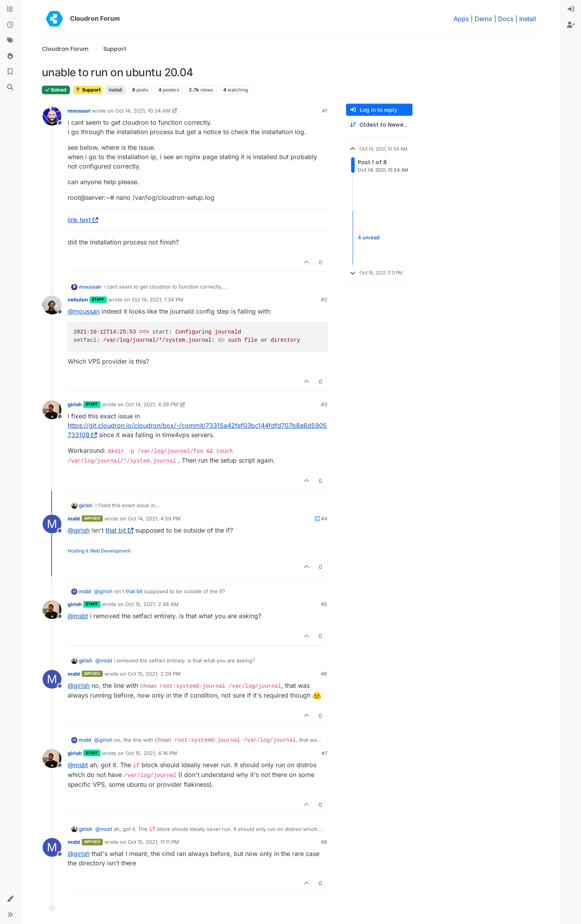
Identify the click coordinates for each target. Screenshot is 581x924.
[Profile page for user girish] (52, 410)
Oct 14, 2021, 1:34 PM (158, 300)
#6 (324, 674)
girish (75, 404)
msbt (74, 519)
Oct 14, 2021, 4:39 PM (152, 404)
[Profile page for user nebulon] (52, 305)
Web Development (110, 551)
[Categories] (10, 9)
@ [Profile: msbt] (78, 616)
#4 (324, 519)
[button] (10, 899)
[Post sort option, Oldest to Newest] (379, 125)
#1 (325, 111)
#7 (324, 753)
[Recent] (10, 25)
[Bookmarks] (10, 72)
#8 (324, 842)
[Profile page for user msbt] (52, 524)
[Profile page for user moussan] (52, 116)
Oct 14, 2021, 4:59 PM (154, 519)
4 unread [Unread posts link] (369, 237)
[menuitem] (571, 9)
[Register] (571, 25)
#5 (324, 604)
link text (83, 220)
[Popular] (10, 56)
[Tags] (10, 41)
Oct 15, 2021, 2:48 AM (152, 604)
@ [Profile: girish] (79, 530)
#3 (324, 404)
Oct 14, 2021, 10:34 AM (143, 111)
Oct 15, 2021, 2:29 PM (154, 674)
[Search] (10, 88)
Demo (483, 19)
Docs (506, 19)
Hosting (76, 551)
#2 (324, 300)
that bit (119, 530)
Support (88, 90)
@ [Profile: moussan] (84, 311)
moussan (79, 111)
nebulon (78, 300)
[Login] (571, 9)
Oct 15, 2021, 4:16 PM (151, 753)
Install (528, 19)
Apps (461, 19)
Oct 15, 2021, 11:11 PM (153, 842)
